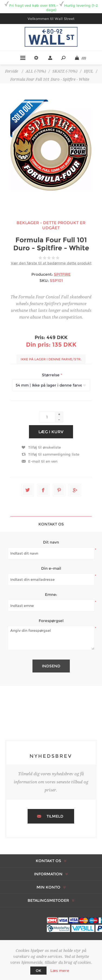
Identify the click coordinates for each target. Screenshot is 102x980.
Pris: (40, 337)
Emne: (51, 595)
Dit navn (51, 542)
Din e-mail (51, 568)
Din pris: (38, 345)
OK (38, 971)
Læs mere (60, 971)
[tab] (51, 524)
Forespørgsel (51, 621)
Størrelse (51, 375)
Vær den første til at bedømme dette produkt (51, 263)
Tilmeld (55, 816)
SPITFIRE (62, 274)
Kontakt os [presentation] (51, 524)
